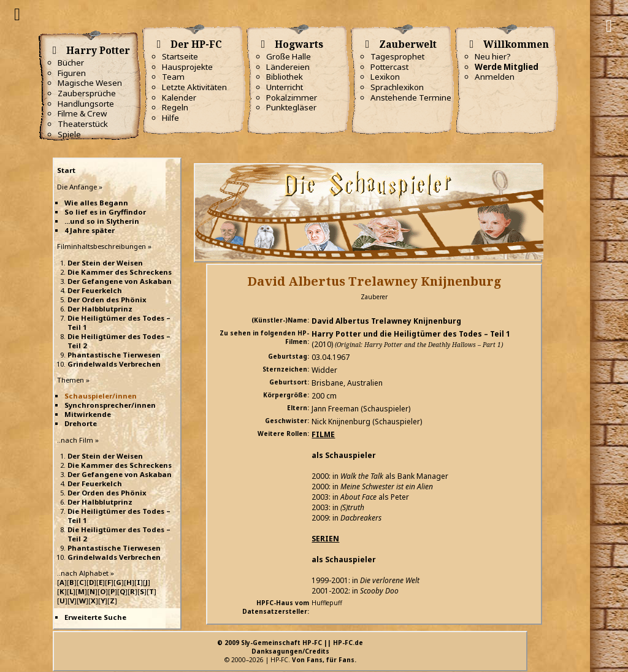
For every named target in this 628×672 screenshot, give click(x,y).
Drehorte (81, 423)
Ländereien (288, 67)
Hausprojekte (187, 67)
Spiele (69, 134)
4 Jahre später (90, 230)
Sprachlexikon (397, 87)
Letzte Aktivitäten (194, 87)
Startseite (180, 56)
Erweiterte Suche (95, 617)
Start (66, 170)
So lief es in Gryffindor (105, 212)
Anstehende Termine (411, 97)
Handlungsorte (86, 104)
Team (173, 77)
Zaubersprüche (87, 93)
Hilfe (170, 118)
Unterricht (285, 87)
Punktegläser (291, 107)
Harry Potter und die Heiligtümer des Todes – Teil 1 (411, 334)
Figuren (72, 73)
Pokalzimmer (292, 97)
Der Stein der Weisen (105, 263)
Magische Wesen (90, 83)
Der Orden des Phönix (107, 300)
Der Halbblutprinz (100, 309)
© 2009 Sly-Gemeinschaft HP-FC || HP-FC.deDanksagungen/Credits (290, 647)
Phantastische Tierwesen (114, 355)
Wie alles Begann (96, 203)
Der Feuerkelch (95, 290)
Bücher (71, 63)
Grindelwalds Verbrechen (114, 364)
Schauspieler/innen (101, 396)
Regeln (175, 107)
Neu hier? (493, 56)
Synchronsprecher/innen (110, 405)
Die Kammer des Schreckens (120, 272)
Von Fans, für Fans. (324, 660)
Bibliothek (285, 77)
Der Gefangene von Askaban (120, 281)
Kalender (179, 97)
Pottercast (389, 67)
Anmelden (495, 77)
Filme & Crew (82, 113)
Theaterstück (83, 124)
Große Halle (289, 56)
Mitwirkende (88, 414)
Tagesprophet (397, 56)
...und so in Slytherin (102, 221)
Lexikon (385, 77)
